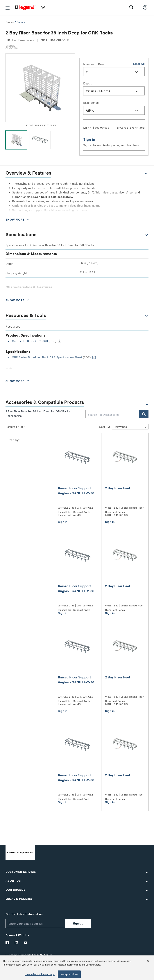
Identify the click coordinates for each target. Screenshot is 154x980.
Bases (21, 22)
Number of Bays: (94, 64)
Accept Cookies (69, 974)
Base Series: (91, 103)
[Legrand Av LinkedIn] (17, 943)
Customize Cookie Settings (40, 974)
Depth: (88, 83)
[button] (8, 8)
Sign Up (78, 923)
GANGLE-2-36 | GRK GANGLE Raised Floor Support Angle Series (76, 509)
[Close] (148, 961)
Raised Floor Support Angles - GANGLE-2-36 (76, 490)
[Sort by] (130, 427)
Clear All (139, 64)
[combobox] (114, 72)
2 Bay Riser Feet (118, 488)
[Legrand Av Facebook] (7, 943)
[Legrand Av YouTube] (26, 943)
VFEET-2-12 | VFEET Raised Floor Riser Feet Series (124, 509)
